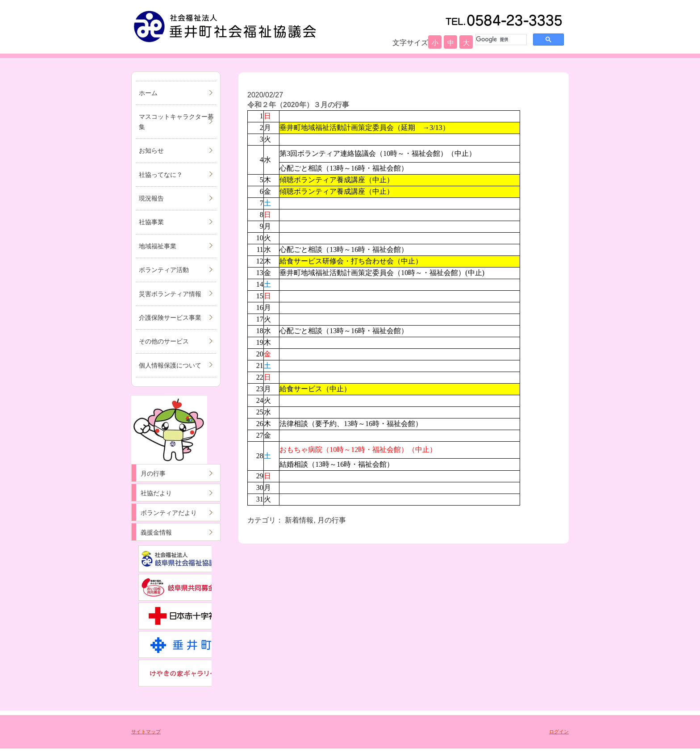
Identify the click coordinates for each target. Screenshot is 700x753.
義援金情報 (156, 532)
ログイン (559, 732)
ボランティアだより (169, 513)
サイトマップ (146, 732)
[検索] (500, 39)
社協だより (156, 493)
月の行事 (153, 473)
